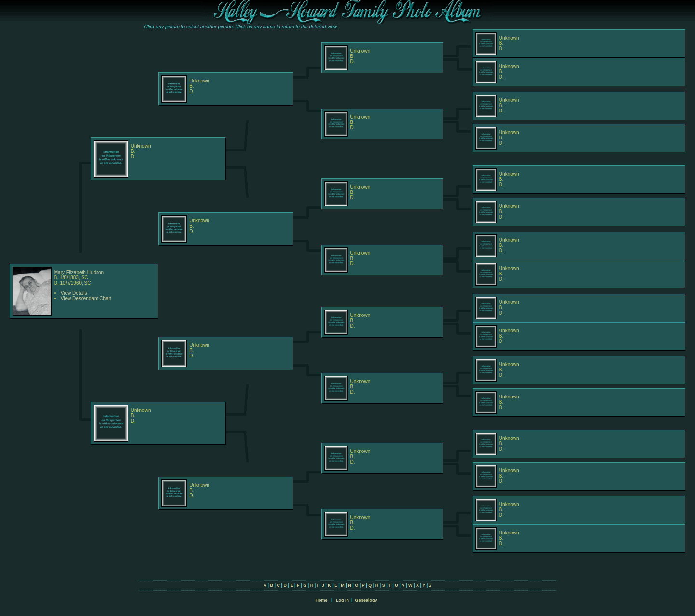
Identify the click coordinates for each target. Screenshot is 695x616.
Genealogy (366, 600)
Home (321, 600)
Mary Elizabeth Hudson (79, 272)
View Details (74, 293)
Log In (342, 600)
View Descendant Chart (86, 298)
